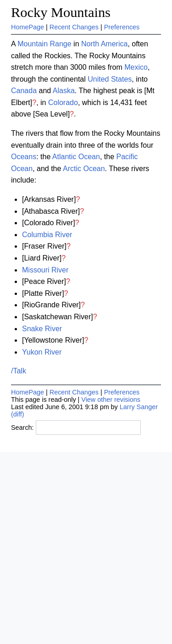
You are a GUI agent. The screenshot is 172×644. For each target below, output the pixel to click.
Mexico (136, 67)
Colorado (63, 103)
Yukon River (42, 352)
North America (104, 44)
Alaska (64, 91)
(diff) (18, 414)
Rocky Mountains (61, 12)
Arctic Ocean (84, 169)
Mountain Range (44, 44)
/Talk (19, 371)
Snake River (42, 329)
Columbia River (47, 235)
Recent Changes (74, 27)
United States (110, 79)
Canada (24, 91)
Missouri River (45, 270)
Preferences (122, 27)
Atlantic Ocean (76, 157)
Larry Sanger (139, 407)
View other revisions (111, 400)
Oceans (24, 157)
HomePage (28, 27)
